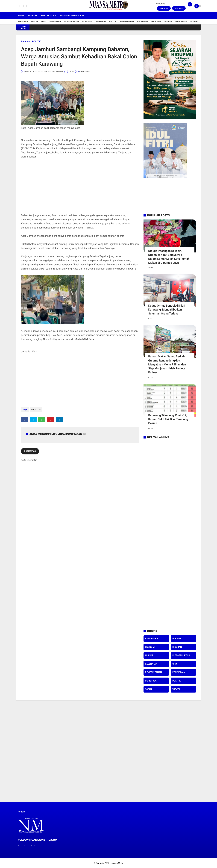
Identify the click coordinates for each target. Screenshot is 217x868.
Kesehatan (101, 21)
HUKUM (149, 655)
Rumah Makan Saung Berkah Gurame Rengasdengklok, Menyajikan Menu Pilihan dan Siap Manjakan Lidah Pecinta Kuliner (167, 364)
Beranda (25, 41)
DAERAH (177, 638)
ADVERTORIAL (152, 638)
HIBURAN (177, 647)
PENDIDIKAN (179, 672)
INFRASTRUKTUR (181, 655)
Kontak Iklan (48, 15)
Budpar (168, 21)
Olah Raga (87, 21)
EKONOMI (150, 647)
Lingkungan (181, 21)
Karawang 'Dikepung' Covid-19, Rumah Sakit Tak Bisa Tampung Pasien (168, 419)
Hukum (34, 21)
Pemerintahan (127, 21)
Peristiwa (23, 21)
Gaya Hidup (143, 21)
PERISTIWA (151, 681)
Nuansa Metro (117, 863)
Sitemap (164, 8)
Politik (113, 21)
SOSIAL (149, 689)
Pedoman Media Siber (72, 15)
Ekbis (44, 21)
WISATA (176, 689)
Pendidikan (55, 21)
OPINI (175, 664)
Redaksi (179, 8)
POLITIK (37, 41)
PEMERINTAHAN (153, 672)
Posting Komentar (29, 458)
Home (21, 15)
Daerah (194, 21)
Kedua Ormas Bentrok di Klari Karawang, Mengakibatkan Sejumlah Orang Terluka (167, 310)
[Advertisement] (80, 188)
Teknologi (156, 21)
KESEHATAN (151, 664)
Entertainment (71, 21)
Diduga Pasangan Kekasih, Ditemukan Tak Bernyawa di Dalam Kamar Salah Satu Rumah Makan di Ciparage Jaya (169, 257)
